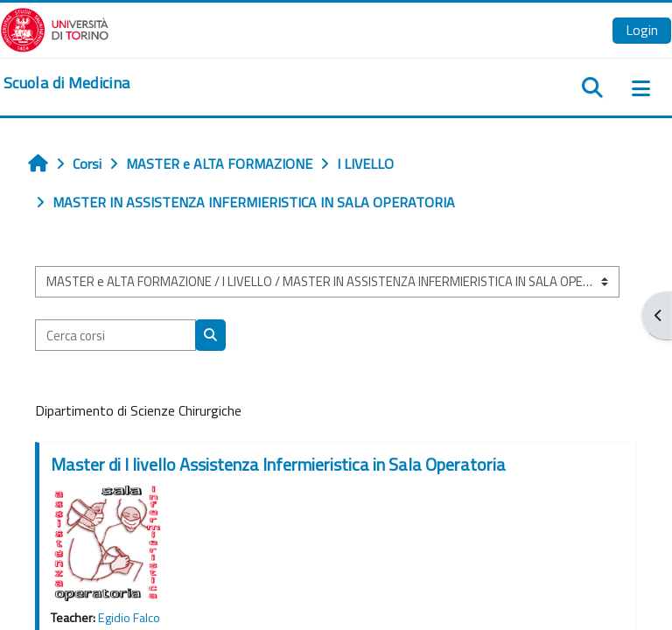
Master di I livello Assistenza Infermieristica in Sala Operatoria (278, 464)
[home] (66, 83)
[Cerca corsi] (115, 335)
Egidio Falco (129, 618)
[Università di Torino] (55, 28)
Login (642, 30)
